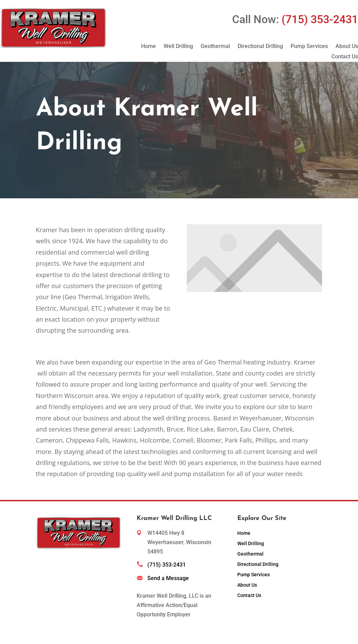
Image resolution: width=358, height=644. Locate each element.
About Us (347, 47)
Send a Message (168, 578)
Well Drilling (178, 47)
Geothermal (215, 47)
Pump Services (309, 47)
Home (149, 47)
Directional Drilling (260, 47)
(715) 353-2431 (167, 565)
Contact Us (345, 57)
